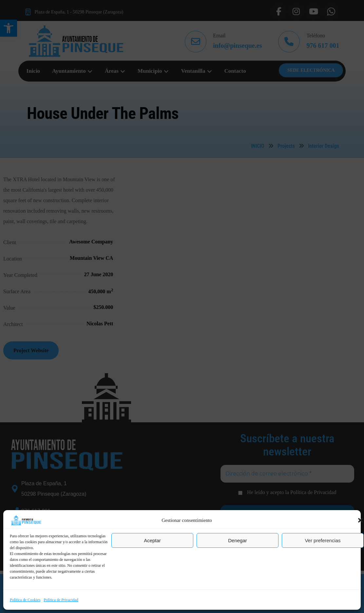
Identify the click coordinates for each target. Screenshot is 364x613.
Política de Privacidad (61, 600)
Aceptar (152, 540)
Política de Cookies (25, 600)
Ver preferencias (323, 540)
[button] (360, 520)
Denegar (238, 540)
